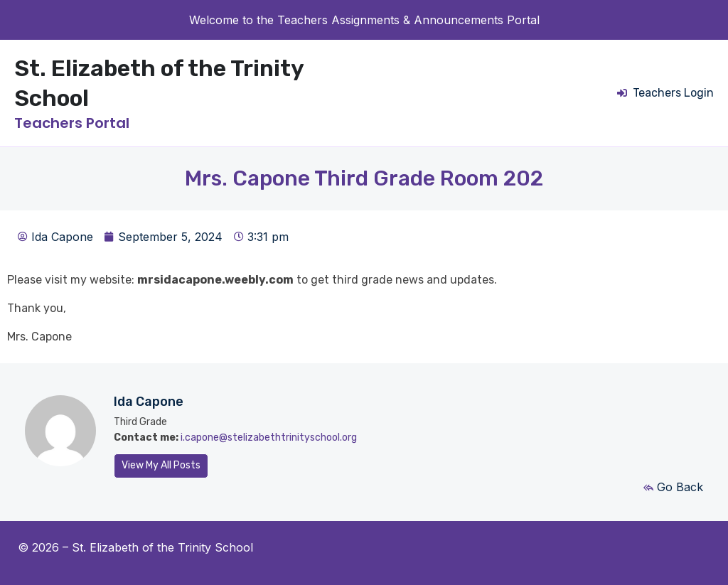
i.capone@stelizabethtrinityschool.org (269, 438)
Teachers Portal (72, 123)
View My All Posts (161, 465)
